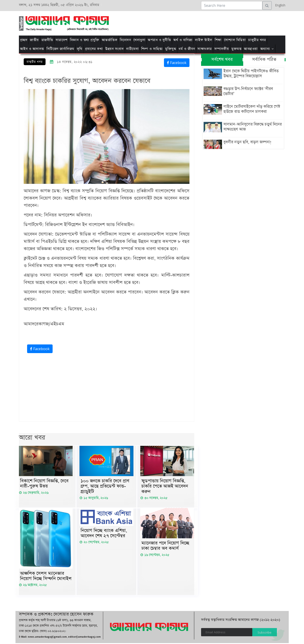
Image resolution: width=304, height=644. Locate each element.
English (279, 5)
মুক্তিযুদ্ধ (171, 49)
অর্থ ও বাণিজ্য (183, 40)
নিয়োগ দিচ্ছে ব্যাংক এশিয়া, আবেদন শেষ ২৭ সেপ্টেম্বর (104, 534)
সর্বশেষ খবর (222, 60)
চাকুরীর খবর (257, 40)
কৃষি (80, 49)
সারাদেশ (61, 40)
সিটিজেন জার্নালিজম (60, 49)
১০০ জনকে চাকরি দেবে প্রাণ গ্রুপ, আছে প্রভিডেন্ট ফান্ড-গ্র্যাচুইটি (105, 487)
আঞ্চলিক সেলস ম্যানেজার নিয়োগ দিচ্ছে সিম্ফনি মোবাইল (46, 577)
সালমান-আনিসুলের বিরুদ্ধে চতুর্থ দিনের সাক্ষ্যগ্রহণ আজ (252, 127)
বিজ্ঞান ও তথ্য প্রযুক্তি (85, 40)
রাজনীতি (47, 40)
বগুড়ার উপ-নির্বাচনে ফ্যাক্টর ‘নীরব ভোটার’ (248, 91)
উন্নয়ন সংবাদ (114, 49)
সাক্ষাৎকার (205, 49)
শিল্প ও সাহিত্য (152, 49)
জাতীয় (34, 40)
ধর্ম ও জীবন (187, 49)
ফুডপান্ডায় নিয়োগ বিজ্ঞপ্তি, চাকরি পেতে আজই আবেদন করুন (165, 487)
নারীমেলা (132, 49)
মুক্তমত (236, 49)
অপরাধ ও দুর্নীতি (159, 40)
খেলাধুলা (139, 40)
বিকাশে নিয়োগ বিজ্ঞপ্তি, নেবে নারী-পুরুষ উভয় (44, 484)
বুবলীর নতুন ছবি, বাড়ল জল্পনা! (247, 142)
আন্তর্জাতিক (110, 40)
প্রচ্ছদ (24, 40)
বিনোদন (125, 40)
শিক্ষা (218, 40)
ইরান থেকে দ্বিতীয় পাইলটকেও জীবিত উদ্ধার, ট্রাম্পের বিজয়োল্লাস (251, 74)
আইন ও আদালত (32, 49)
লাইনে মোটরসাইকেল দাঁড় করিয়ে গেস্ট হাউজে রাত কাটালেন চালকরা (251, 109)
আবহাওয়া (251, 49)
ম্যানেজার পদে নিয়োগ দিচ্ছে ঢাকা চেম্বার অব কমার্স (165, 547)
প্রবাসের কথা (94, 49)
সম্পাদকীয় (222, 49)
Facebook (177, 63)
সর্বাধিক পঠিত (264, 60)
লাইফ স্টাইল (204, 40)
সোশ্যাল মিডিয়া (235, 40)
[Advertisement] (210, 23)
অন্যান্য (265, 49)
